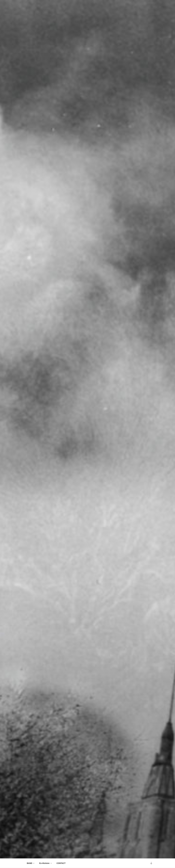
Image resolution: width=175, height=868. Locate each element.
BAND (31, 863)
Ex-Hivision (46, 863)
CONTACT (61, 863)
